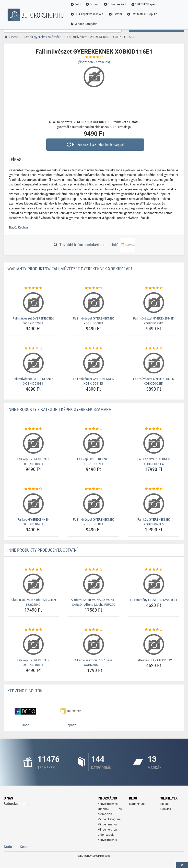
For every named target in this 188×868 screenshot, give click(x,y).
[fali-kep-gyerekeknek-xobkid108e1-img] (33, 443)
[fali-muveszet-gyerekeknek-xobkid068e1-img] (93, 303)
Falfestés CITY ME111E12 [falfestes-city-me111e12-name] (154, 660)
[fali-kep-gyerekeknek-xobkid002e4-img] (154, 443)
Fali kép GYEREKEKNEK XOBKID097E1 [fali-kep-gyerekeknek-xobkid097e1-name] (93, 462)
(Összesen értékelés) (94, 62)
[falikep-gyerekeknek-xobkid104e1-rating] (33, 489)
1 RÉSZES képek (144, 4)
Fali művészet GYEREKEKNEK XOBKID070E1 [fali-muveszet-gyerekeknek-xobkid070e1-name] (33, 321)
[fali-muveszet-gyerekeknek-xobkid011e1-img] (93, 363)
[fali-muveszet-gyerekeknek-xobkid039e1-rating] (33, 348)
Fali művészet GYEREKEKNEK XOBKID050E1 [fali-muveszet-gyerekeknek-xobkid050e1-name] (93, 522)
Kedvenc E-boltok (25, 691)
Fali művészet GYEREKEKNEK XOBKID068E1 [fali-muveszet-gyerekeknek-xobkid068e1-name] (93, 321)
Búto (76, 4)
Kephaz (23, 227)
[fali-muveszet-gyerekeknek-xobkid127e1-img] (154, 303)
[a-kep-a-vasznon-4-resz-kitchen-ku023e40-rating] (33, 570)
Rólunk (165, 804)
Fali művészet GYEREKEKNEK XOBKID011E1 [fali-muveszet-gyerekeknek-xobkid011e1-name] (93, 381)
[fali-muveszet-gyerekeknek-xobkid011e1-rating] (93, 348)
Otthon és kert (115, 4)
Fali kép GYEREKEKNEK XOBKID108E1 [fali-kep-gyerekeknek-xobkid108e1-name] (33, 462)
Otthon (92, 4)
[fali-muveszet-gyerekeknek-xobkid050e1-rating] (93, 489)
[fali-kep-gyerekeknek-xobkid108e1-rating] (33, 429)
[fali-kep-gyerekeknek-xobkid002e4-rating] (154, 429)
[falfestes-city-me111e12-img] (154, 644)
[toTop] (182, 865)
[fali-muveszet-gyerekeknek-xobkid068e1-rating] (93, 288)
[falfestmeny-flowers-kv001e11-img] (154, 584)
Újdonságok (106, 835)
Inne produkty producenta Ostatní (43, 550)
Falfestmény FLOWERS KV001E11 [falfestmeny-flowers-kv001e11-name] (154, 600)
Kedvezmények (108, 840)
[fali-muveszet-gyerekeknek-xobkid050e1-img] (93, 504)
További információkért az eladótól (94, 245)
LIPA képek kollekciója (87, 14)
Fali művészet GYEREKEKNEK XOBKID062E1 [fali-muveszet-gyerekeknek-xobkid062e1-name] (154, 381)
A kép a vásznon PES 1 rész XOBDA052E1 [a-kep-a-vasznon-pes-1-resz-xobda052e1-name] (93, 663)
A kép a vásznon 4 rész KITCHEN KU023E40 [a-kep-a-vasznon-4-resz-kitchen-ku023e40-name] (33, 602)
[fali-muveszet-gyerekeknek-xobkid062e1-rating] (154, 348)
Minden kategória (84, 24)
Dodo (8, 847)
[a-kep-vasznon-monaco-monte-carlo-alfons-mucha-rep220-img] (93, 584)
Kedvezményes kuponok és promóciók (110, 809)
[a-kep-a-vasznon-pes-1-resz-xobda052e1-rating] (93, 630)
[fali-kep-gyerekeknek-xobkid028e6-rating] (154, 489)
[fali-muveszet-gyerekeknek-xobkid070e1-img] (33, 303)
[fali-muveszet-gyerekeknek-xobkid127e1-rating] (154, 288)
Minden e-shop (107, 830)
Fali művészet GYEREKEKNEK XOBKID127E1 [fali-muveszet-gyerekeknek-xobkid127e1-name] (154, 321)
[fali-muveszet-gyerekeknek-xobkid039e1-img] (33, 363)
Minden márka (107, 824)
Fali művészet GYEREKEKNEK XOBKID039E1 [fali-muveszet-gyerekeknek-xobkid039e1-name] (33, 381)
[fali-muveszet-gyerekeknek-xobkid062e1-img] (154, 363)
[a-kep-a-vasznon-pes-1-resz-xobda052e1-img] (93, 644)
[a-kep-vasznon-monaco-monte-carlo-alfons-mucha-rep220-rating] (93, 570)
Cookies (166, 809)
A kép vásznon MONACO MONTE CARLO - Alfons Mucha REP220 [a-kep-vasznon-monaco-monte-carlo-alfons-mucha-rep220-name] (94, 602)
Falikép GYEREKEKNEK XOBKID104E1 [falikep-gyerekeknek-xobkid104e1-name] (33, 522)
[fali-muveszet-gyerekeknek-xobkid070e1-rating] (33, 288)
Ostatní (115, 14)
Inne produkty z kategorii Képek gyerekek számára (59, 409)
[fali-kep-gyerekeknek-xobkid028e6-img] (154, 504)
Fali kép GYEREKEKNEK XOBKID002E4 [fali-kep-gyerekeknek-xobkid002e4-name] (154, 462)
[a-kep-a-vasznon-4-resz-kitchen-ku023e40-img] (33, 584)
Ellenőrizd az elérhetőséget (95, 144)
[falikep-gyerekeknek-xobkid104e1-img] (33, 504)
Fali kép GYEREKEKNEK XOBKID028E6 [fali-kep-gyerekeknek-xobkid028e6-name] (154, 522)
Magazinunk (137, 804)
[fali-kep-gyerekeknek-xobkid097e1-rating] (93, 429)
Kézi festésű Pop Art (142, 14)
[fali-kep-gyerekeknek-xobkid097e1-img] (93, 443)
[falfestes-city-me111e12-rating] (154, 630)
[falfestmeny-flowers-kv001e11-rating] (154, 570)
